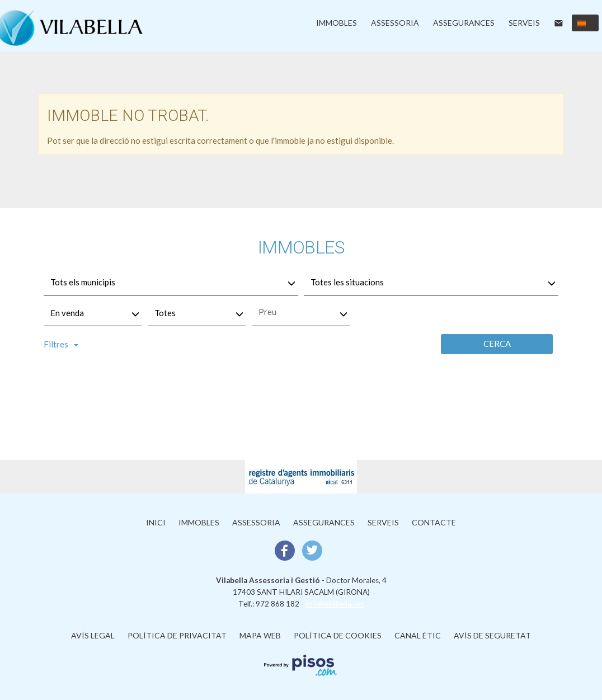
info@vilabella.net (335, 604)
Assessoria (395, 23)
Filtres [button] (61, 344)
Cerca (497, 344)
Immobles (337, 23)
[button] (585, 23)
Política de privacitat (177, 635)
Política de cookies (338, 635)
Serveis (524, 23)
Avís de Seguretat (492, 635)
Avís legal (93, 635)
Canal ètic (418, 635)
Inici (156, 522)
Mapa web (260, 635)
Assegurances (464, 23)
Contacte (434, 522)
